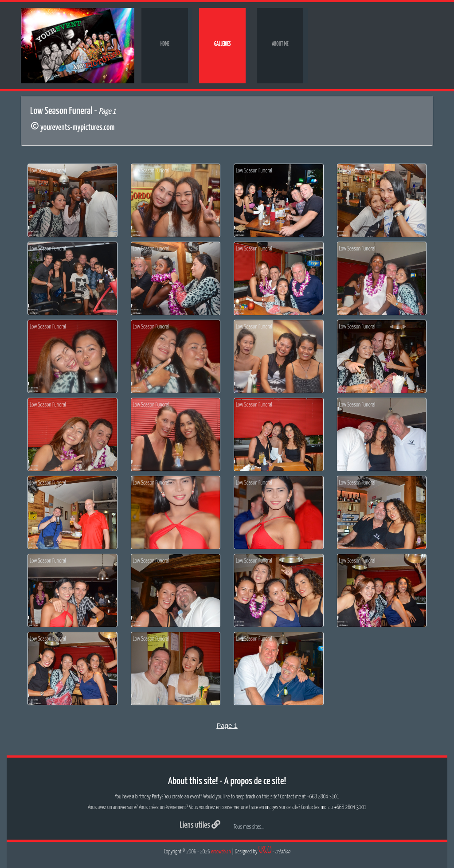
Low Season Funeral (48, 171)
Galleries (223, 44)
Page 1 (227, 725)
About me (280, 44)
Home (165, 44)
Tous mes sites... (249, 827)
